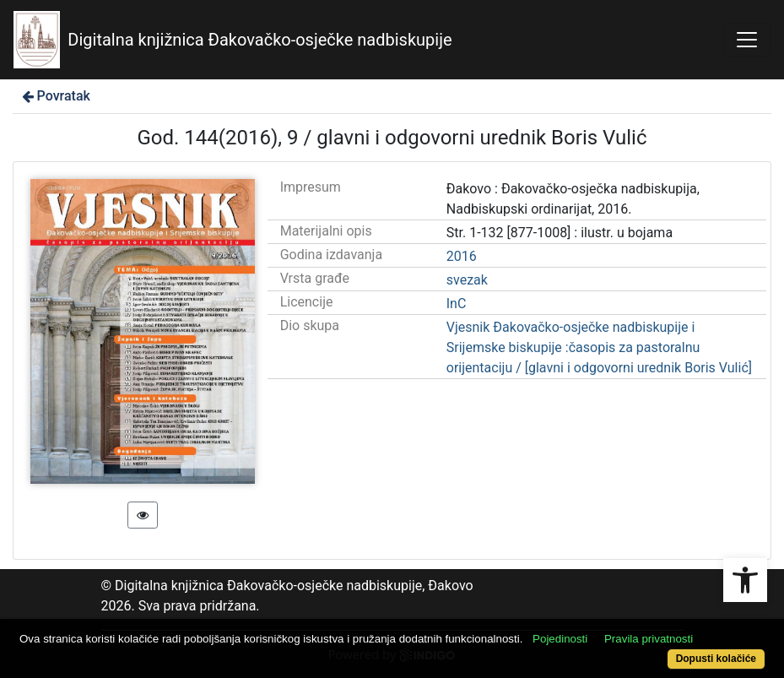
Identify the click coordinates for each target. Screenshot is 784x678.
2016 (462, 256)
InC (457, 304)
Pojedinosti (560, 639)
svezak (467, 280)
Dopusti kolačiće (716, 659)
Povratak (55, 96)
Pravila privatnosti (649, 639)
